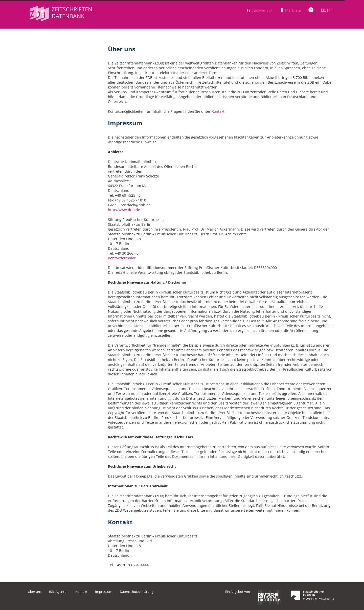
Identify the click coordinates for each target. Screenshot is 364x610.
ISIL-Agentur (58, 592)
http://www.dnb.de (124, 210)
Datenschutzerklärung (136, 592)
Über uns (35, 592)
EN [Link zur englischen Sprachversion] (323, 10)
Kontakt (218, 111)
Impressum (104, 592)
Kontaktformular (122, 258)
